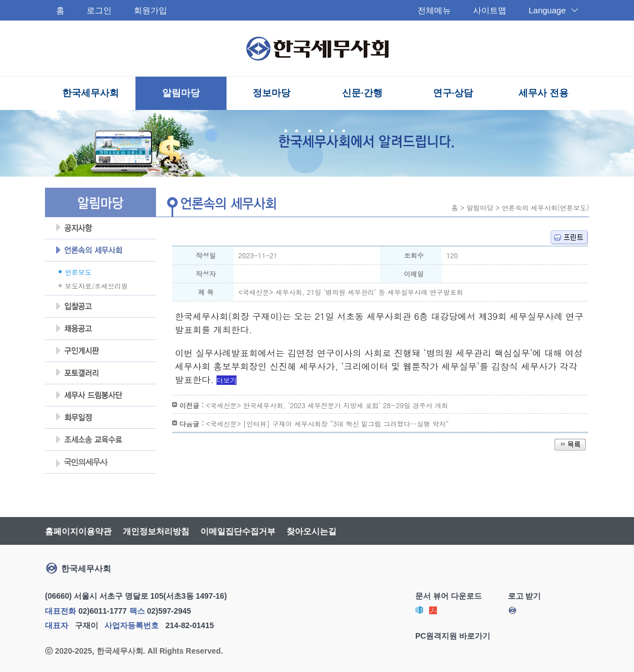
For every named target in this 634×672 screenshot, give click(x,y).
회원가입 (150, 10)
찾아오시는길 (311, 531)
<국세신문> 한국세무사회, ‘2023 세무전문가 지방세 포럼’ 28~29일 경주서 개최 (327, 405)
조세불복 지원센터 (100, 440)
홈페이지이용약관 (78, 531)
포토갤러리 (100, 373)
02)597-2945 (169, 611)
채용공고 (100, 329)
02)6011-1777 (102, 611)
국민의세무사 (81, 463)
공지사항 (100, 228)
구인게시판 (100, 351)
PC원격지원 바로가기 (453, 636)
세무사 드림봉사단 (100, 395)
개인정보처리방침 (156, 531)
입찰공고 (100, 307)
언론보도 (78, 272)
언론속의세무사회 (100, 250)
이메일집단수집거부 (238, 531)
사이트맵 (490, 10)
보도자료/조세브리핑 (96, 286)
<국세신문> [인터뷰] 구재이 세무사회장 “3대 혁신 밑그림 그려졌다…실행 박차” (327, 423)
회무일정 (100, 418)
